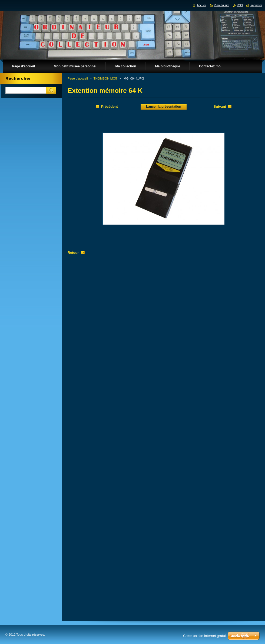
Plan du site (222, 5)
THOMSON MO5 (105, 78)
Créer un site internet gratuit (205, 636)
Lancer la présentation (164, 107)
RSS (240, 5)
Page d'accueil (78, 78)
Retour (73, 253)
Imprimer (256, 5)
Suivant (220, 106)
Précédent (110, 106)
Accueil (202, 5)
